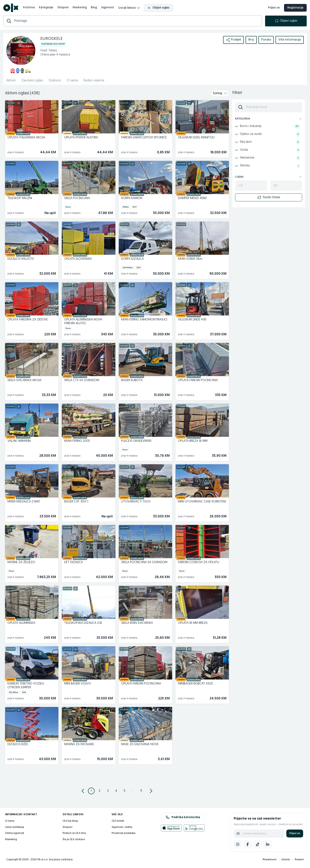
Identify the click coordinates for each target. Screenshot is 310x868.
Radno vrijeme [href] (94, 81)
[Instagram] (238, 844)
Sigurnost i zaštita (122, 827)
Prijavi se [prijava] (274, 8)
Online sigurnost (15, 833)
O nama (10, 821)
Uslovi (286, 860)
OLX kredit (118, 821)
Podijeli (233, 40)
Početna (29, 8)
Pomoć (299, 860)
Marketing (80, 8)
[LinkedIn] (268, 844)
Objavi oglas (158, 8)
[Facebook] (248, 844)
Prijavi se (295, 833)
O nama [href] (72, 81)
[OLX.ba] (11, 8)
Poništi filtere (269, 197)
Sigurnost (108, 8)
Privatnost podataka (124, 833)
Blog (94, 8)
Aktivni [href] (11, 81)
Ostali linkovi (129, 8)
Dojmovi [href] (55, 81)
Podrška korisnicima (183, 817)
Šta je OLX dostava (74, 839)
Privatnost (270, 860)
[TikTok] (258, 844)
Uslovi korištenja (15, 827)
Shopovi (63, 8)
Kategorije (46, 8)
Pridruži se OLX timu (74, 833)
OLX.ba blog (70, 821)
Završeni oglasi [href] (32, 81)
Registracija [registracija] (295, 8)
